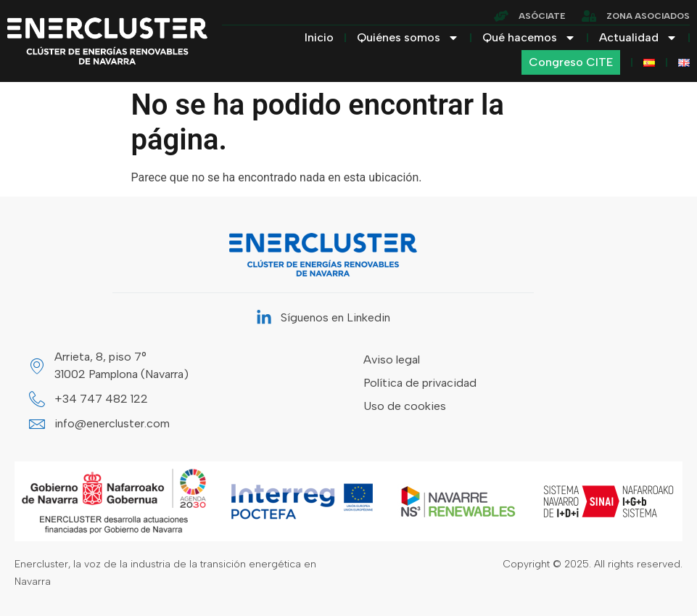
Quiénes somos (408, 38)
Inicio (319, 37)
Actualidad (638, 38)
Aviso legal (392, 360)
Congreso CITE (571, 62)
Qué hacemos (529, 38)
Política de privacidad (420, 383)
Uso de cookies (405, 406)
